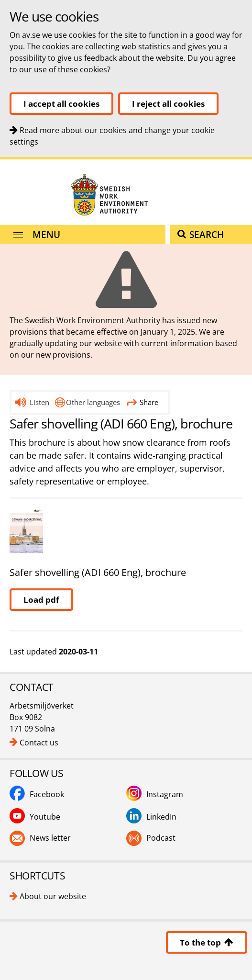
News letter (50, 838)
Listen (39, 402)
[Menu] (83, 234)
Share (143, 402)
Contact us (39, 743)
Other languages (93, 402)
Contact (0, 160)
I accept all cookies (61, 104)
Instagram (165, 794)
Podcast (161, 838)
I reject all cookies (168, 104)
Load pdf (41, 600)
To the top (207, 942)
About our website (53, 896)
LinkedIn (161, 817)
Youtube (45, 817)
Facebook (47, 794)
